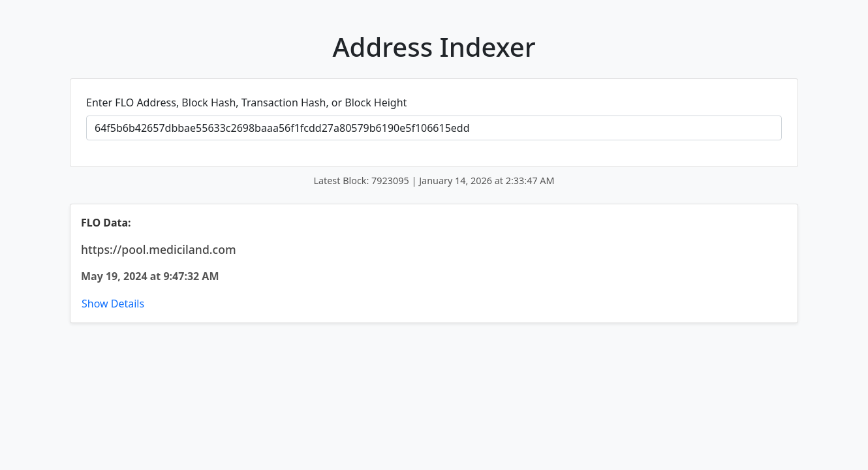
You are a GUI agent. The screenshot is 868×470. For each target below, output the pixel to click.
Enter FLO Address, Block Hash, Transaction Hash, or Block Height (246, 102)
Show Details (113, 304)
